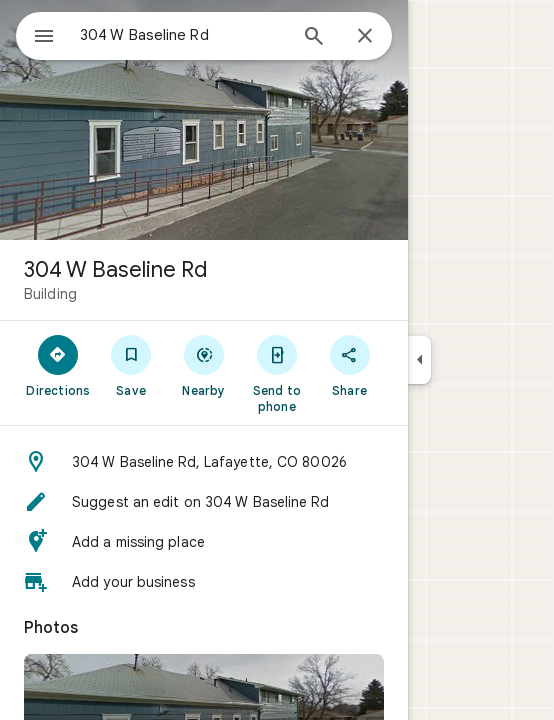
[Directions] (58, 365)
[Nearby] (204, 365)
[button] (204, 462)
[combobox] (183, 35)
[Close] (365, 37)
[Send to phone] (276, 373)
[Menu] (44, 38)
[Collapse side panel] (419, 360)
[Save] (131, 365)
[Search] (314, 38)
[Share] (349, 365)
